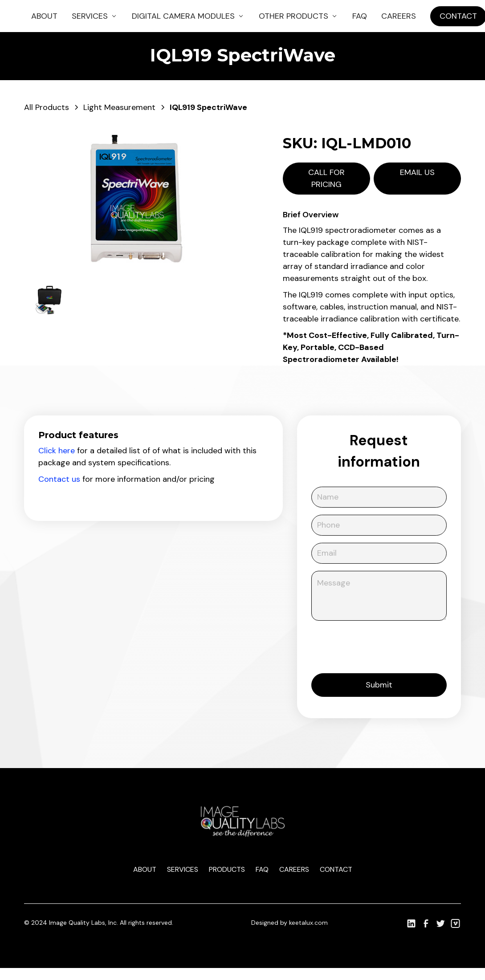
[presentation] (379, 645)
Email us (417, 172)
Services (183, 869)
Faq (262, 869)
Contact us (59, 479)
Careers (399, 16)
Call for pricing (326, 178)
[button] (95, 16)
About (44, 16)
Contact (336, 869)
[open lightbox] (135, 203)
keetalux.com (308, 923)
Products (227, 869)
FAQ (360, 16)
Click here (57, 451)
